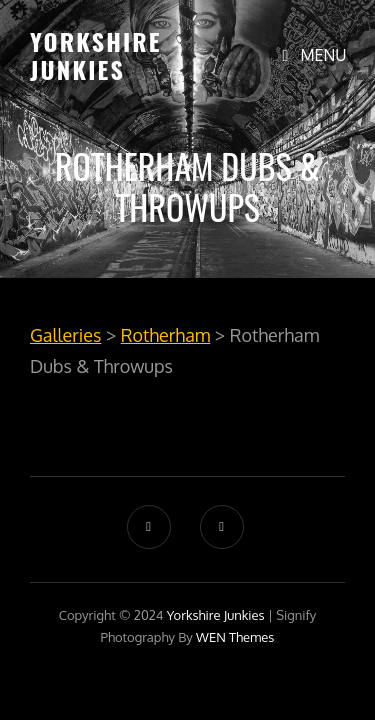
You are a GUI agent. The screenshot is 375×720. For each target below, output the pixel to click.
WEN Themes (235, 637)
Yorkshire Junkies (96, 55)
